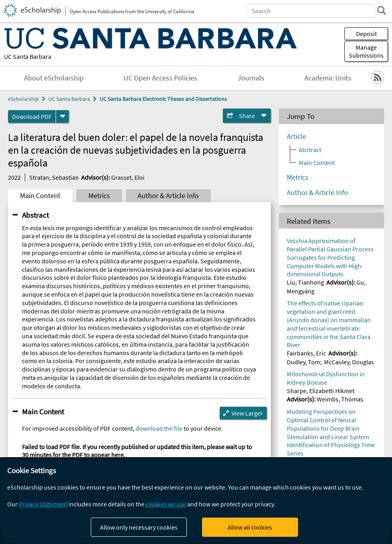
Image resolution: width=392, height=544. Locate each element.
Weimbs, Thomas (340, 399)
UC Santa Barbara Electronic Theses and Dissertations (163, 99)
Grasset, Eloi (128, 177)
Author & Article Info (168, 196)
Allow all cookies (250, 527)
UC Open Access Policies (160, 78)
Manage (366, 51)
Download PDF (32, 116)
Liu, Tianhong (305, 282)
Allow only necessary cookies (139, 527)
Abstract (35, 215)
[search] (382, 10)
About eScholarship (54, 78)
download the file (159, 428)
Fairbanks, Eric (306, 353)
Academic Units (328, 78)
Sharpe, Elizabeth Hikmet (321, 391)
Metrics (99, 196)
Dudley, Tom (303, 362)
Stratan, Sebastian (54, 177)
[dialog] (196, 501)
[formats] (62, 116)
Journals (251, 78)
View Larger (247, 413)
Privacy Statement (43, 504)
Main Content (40, 196)
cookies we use (166, 504)
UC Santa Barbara (28, 56)
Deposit (366, 34)
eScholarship (23, 99)
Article (296, 137)
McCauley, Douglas (349, 362)
